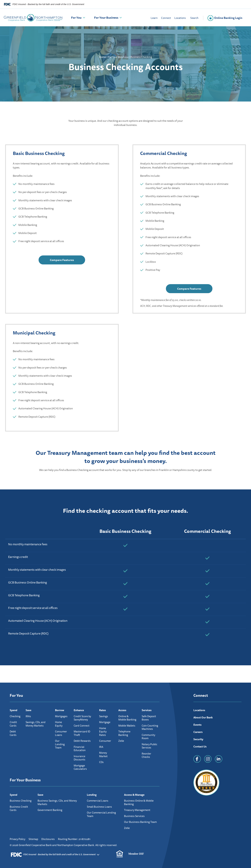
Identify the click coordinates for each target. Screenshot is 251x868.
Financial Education (80, 749)
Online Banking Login (225, 18)
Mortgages (61, 716)
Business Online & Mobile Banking (139, 802)
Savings (104, 716)
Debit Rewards (82, 741)
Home (103, 57)
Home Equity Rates (103, 732)
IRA (101, 747)
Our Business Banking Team (140, 822)
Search (194, 18)
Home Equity (59, 724)
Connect (166, 18)
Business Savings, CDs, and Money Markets (57, 802)
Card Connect (82, 726)
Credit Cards (13, 724)
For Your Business (106, 18)
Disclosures (48, 839)
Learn (154, 18)
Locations (180, 18)
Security (198, 739)
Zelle (121, 741)
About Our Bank (203, 717)
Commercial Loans (98, 801)
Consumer (105, 741)
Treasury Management (137, 810)
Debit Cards (13, 733)
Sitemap (33, 839)
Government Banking (50, 810)
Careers (198, 732)
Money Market (103, 754)
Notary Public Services (149, 746)
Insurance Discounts (79, 758)
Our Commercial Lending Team (101, 814)
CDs (101, 762)
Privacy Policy (17, 839)
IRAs (28, 716)
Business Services (134, 816)
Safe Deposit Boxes (149, 718)
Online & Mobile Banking (127, 718)
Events (197, 725)
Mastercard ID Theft (82, 733)
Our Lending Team (60, 744)
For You (76, 18)
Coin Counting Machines (150, 727)
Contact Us (200, 747)
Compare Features (62, 261)
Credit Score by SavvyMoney (82, 718)
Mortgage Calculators (80, 767)
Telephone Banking (124, 733)
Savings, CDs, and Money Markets (36, 724)
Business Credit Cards (19, 808)
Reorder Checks (146, 755)
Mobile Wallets (127, 726)
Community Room (148, 737)
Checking (15, 716)
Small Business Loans (99, 807)
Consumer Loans (61, 733)
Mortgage (105, 722)
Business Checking (21, 801)
